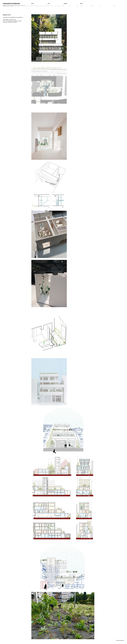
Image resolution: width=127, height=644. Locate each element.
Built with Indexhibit (120, 640)
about (81, 3)
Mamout (15, 22)
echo (49, 3)
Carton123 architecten (11, 3)
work (32, 3)
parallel (65, 3)
